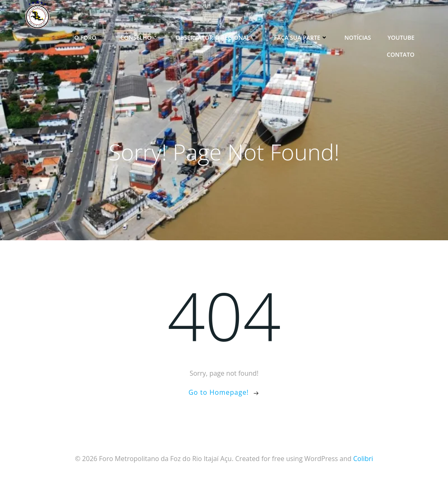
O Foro (89, 37)
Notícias (358, 37)
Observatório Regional (217, 37)
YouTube (401, 37)
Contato (401, 54)
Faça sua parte (301, 37)
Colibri (363, 459)
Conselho (140, 37)
